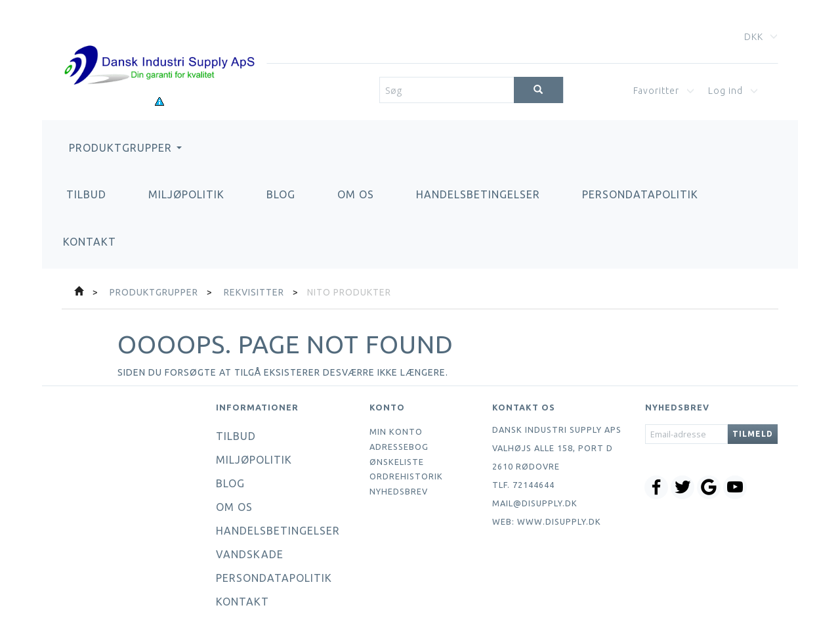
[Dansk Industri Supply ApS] (159, 46)
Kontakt (90, 242)
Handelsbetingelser (478, 194)
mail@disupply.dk (535, 503)
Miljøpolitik (186, 194)
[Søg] (538, 90)
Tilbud (86, 194)
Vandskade (250, 554)
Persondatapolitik (640, 194)
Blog (281, 194)
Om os (356, 194)
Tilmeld (753, 434)
